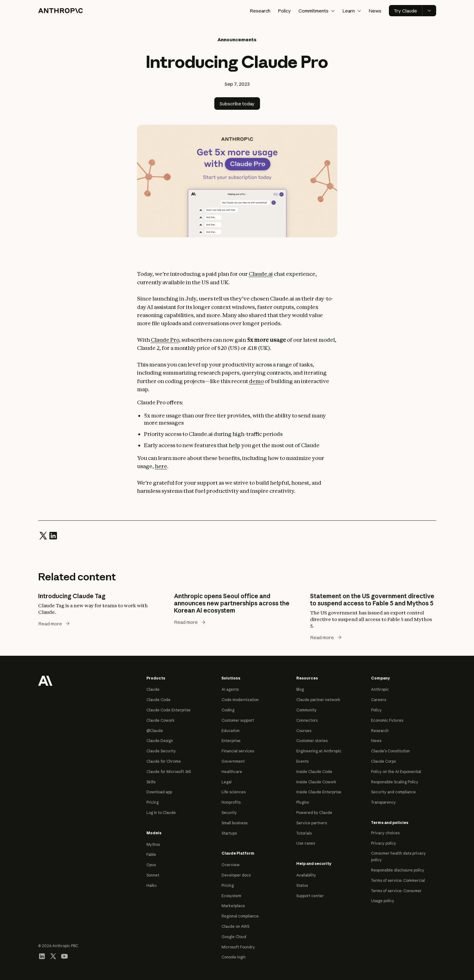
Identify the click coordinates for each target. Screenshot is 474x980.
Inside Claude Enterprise (319, 792)
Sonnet (153, 875)
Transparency (383, 802)
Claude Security (161, 751)
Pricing (153, 802)
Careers (379, 700)
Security (229, 813)
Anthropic (380, 689)
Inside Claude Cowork (316, 782)
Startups (229, 833)
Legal (227, 782)
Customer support (238, 720)
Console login (234, 957)
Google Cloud (234, 937)
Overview (231, 865)
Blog (300, 689)
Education (231, 731)
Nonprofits (231, 802)
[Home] (61, 11)
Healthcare (232, 772)
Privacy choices (385, 833)
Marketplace (233, 906)
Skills (151, 782)
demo (256, 381)
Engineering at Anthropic (319, 751)
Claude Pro (165, 340)
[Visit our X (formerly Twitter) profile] (53, 956)
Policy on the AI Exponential (396, 772)
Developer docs (236, 875)
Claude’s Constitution (390, 751)
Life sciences (234, 792)
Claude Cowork (161, 720)
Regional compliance (240, 916)
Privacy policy (384, 843)
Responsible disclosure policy (398, 870)
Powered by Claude (314, 813)
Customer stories (312, 741)
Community (306, 710)
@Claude (155, 731)
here (161, 466)
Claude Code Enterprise (168, 710)
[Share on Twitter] (43, 535)
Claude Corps (383, 761)
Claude (153, 689)
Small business (234, 823)
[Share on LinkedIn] (53, 535)
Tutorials (304, 833)
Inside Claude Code (314, 772)
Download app (159, 792)
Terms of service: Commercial (398, 880)
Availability (306, 875)
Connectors (307, 720)
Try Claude (405, 11)
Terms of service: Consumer (396, 891)
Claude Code (158, 700)
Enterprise (231, 741)
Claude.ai (261, 274)
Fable (151, 854)
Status (302, 885)
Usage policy (383, 901)
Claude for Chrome (164, 761)
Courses (304, 731)
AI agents (230, 689)
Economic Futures (387, 720)
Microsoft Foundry (238, 947)
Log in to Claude (161, 813)
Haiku (152, 885)
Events (302, 761)
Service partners (312, 823)
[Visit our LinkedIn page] (42, 956)
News (375, 11)
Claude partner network (318, 700)
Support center (310, 896)
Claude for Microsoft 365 (169, 772)
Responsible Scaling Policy (395, 782)
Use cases (306, 843)
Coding (228, 710)
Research (260, 11)
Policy (284, 11)
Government (233, 761)
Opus (151, 865)
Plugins (303, 802)
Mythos (153, 844)
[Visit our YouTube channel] (64, 956)
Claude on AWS (235, 926)
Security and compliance (393, 792)
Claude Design (160, 741)
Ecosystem (231, 896)
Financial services (238, 751)
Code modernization (240, 700)
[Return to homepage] (45, 680)
